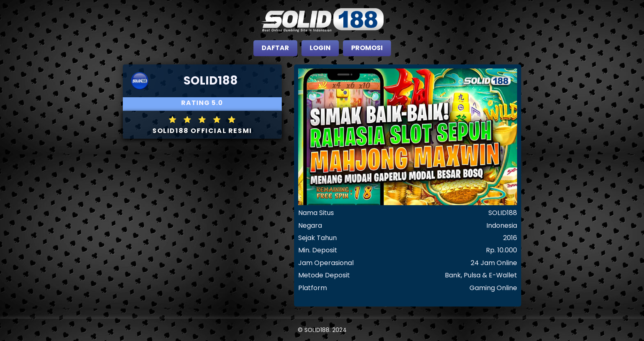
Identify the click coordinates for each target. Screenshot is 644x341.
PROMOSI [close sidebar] (367, 48)
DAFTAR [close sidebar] (275, 48)
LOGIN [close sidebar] (320, 48)
